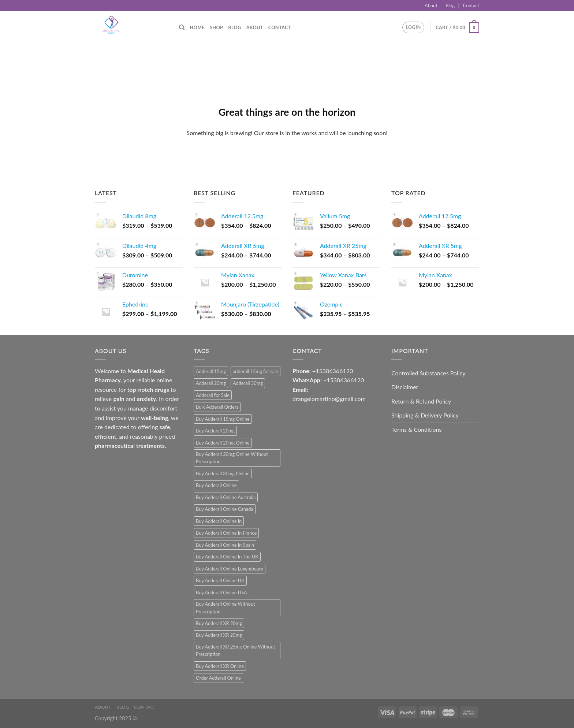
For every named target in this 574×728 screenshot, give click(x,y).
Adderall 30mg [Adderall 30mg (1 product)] (248, 383)
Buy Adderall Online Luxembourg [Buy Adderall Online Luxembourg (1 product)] (230, 569)
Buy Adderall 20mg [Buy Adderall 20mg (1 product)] (215, 431)
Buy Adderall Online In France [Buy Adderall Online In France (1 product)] (226, 533)
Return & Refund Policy (421, 401)
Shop (216, 27)
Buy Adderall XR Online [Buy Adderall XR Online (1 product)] (220, 666)
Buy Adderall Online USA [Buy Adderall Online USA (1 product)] (221, 593)
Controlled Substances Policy (428, 373)
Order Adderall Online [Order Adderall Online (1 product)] (218, 678)
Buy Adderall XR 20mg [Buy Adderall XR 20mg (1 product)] (219, 623)
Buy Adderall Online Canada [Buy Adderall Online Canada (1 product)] (225, 509)
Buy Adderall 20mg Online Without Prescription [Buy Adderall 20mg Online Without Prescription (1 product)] (232, 458)
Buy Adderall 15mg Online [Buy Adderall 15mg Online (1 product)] (223, 419)
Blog (450, 5)
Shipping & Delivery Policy (425, 415)
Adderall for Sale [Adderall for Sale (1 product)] (213, 395)
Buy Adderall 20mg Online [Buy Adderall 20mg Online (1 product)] (223, 443)
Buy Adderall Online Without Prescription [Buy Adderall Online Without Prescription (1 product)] (225, 608)
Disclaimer (405, 387)
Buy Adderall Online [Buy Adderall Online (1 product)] (216, 485)
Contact (471, 5)
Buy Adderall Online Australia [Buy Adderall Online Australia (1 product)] (226, 497)
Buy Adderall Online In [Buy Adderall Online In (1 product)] (219, 521)
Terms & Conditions (417, 429)
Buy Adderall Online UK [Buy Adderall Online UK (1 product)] (220, 580)
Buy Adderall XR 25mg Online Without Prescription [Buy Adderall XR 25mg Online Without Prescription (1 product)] (235, 650)
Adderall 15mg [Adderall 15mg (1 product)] (211, 371)
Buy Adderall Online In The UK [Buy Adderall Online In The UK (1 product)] (227, 557)
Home (197, 27)
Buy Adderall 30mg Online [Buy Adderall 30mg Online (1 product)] (223, 473)
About (431, 5)
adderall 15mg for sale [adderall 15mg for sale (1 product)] (256, 371)
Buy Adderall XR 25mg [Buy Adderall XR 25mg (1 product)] (219, 635)
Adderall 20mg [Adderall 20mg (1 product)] (211, 383)
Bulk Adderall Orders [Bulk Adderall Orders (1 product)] (217, 407)
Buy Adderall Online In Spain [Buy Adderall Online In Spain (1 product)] (225, 545)
